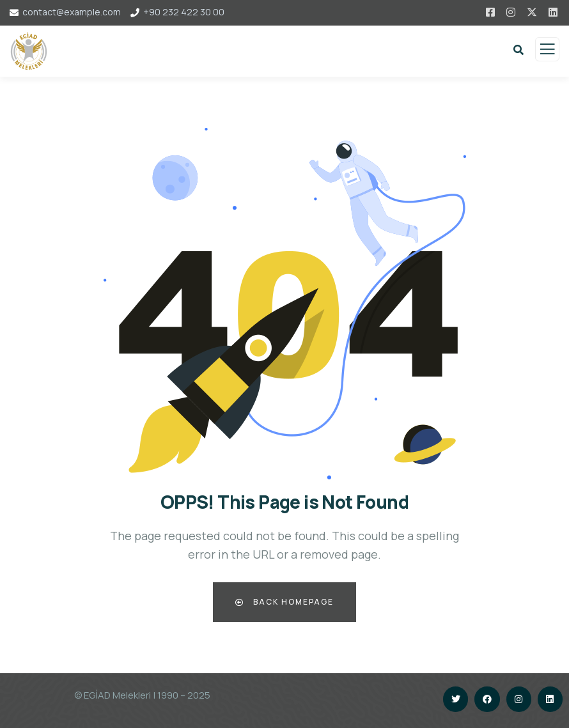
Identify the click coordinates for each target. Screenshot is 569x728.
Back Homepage (284, 602)
